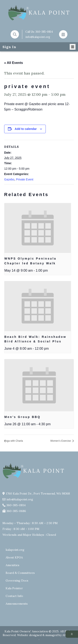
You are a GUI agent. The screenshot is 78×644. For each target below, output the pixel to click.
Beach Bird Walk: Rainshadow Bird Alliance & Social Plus (35, 339)
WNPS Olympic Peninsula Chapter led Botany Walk (30, 261)
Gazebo (9, 179)
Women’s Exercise (61, 441)
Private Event (25, 179)
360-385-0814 (44, 32)
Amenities (12, 565)
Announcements (17, 604)
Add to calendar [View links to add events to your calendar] (26, 129)
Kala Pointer (14, 588)
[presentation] (38, 228)
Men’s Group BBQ (22, 417)
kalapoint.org (15, 550)
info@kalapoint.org (38, 37)
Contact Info (14, 596)
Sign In (9, 47)
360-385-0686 (16, 511)
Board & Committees (20, 573)
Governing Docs (17, 581)
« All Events (14, 63)
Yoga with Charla (14, 441)
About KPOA (14, 557)
